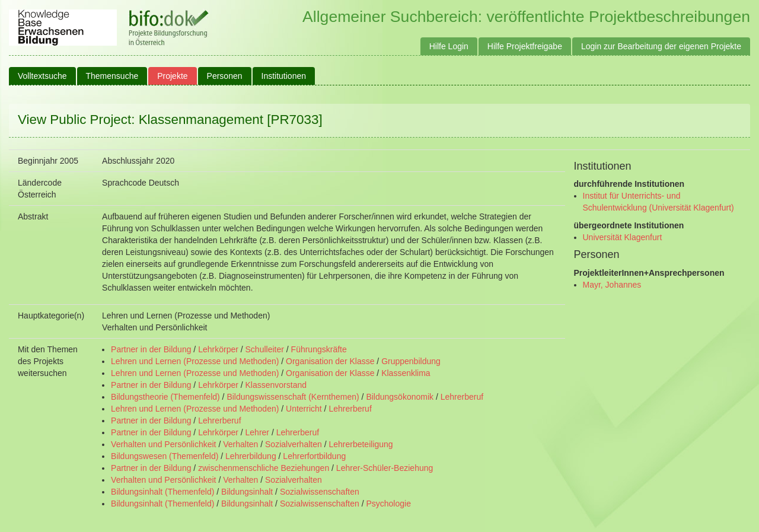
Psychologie (388, 504)
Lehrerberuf (462, 397)
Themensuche (112, 76)
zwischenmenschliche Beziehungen (264, 468)
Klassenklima (406, 373)
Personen (225, 76)
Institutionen (284, 76)
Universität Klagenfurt (623, 237)
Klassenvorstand (276, 385)
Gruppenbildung (411, 361)
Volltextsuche (42, 76)
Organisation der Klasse (330, 361)
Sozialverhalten (294, 444)
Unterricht (304, 409)
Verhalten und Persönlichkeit (163, 444)
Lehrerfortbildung (314, 456)
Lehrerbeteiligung (361, 444)
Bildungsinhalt (247, 492)
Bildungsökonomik (400, 397)
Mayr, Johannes (612, 285)
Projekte (172, 76)
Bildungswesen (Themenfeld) (165, 456)
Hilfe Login (449, 46)
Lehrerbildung (251, 456)
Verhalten (240, 444)
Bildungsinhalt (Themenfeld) (162, 492)
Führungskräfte (319, 349)
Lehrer (257, 432)
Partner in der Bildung (151, 349)
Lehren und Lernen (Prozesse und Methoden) (195, 361)
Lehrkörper (218, 349)
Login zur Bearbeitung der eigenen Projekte (661, 46)
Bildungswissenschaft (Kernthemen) (293, 397)
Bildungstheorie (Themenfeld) (165, 397)
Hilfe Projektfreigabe (525, 46)
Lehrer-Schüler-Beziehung (385, 468)
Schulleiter (265, 349)
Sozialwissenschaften (320, 492)
